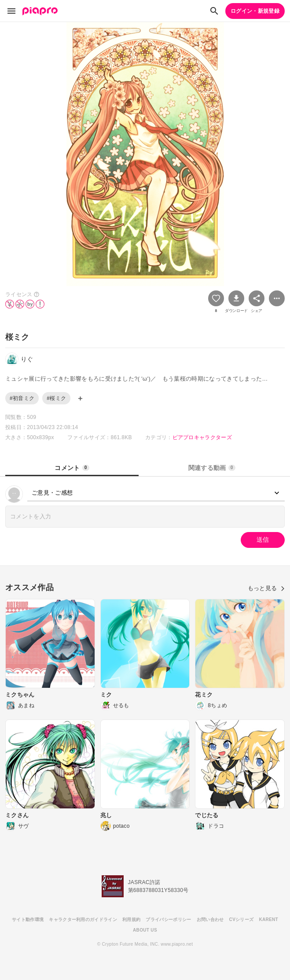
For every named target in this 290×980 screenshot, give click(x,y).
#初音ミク (22, 398)
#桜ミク (56, 398)
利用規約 (131, 919)
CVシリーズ (242, 919)
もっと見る (266, 588)
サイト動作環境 (28, 919)
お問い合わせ (210, 919)
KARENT (268, 919)
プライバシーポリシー (168, 919)
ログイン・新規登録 (255, 11)
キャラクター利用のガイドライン (83, 919)
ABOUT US (145, 930)
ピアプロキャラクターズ (202, 437)
